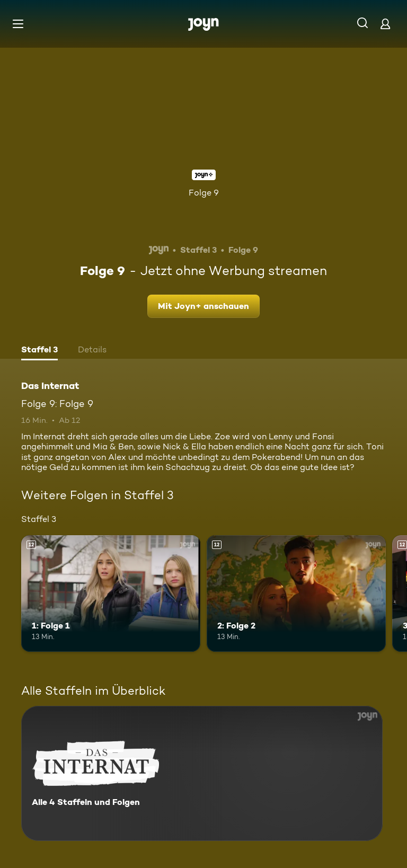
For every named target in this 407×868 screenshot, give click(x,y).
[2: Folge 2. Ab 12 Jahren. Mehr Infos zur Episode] (296, 594)
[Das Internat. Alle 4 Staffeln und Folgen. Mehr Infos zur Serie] (202, 773)
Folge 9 (204, 193)
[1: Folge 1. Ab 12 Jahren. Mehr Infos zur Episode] (111, 594)
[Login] (385, 24)
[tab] (39, 351)
